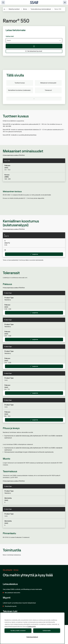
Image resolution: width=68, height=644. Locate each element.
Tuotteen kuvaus (20, 83)
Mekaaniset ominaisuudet (48, 83)
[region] (32, 628)
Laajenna (34, 254)
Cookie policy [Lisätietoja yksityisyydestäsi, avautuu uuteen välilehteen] (32, 626)
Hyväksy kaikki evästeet (18, 631)
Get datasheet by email (34, 51)
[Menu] (65, 2)
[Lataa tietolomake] (34, 46)
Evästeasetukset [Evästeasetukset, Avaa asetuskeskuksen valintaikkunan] (32, 637)
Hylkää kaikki (47, 631)
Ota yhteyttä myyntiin (10, 606)
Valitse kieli (10, 36)
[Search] (3, 2)
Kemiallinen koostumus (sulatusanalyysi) (21, 90)
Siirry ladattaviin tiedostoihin (12, 593)
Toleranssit (48, 90)
